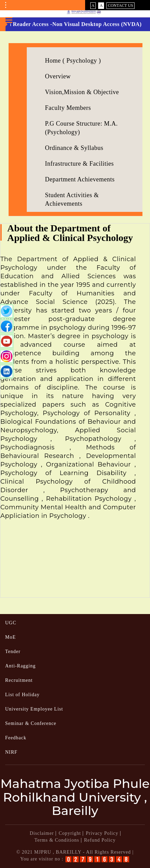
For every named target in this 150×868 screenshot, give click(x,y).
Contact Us (120, 5)
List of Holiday (22, 695)
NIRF (11, 752)
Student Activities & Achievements (72, 199)
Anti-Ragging (20, 666)
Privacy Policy (102, 833)
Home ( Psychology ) (73, 61)
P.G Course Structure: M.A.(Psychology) (81, 128)
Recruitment (19, 680)
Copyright (70, 833)
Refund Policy (100, 840)
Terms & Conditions (57, 840)
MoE (10, 637)
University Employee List (34, 709)
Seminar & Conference (31, 723)
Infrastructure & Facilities (79, 164)
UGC (11, 623)
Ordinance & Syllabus (74, 148)
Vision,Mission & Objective (82, 92)
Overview (58, 76)
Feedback (16, 738)
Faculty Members (68, 108)
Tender (13, 652)
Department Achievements (80, 179)
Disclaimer (42, 833)
